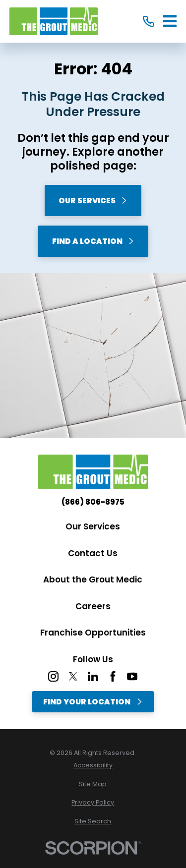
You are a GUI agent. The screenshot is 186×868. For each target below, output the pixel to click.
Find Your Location (93, 702)
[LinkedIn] (93, 676)
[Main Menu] (170, 21)
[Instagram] (53, 676)
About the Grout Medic (93, 579)
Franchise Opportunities (93, 633)
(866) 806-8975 (93, 502)
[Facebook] (113, 676)
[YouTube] (132, 676)
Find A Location (93, 241)
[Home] (54, 21)
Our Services (93, 201)
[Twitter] (73, 676)
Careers (93, 606)
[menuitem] (93, 766)
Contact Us (93, 553)
